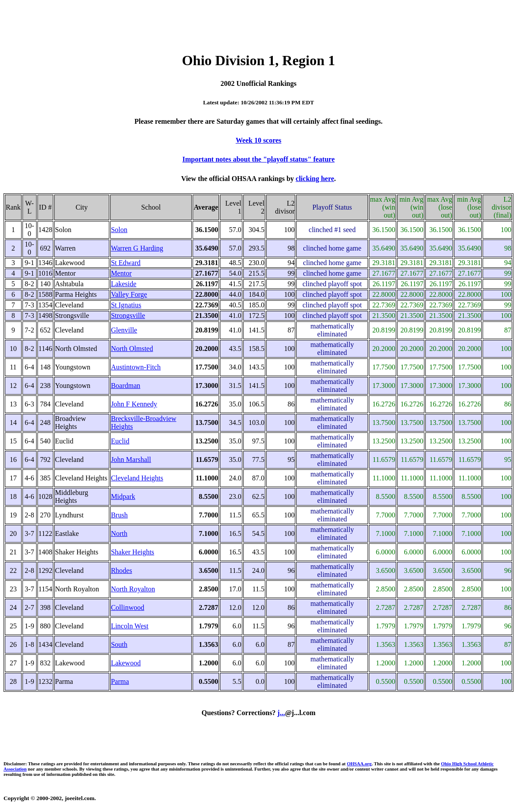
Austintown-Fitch (136, 367)
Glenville (124, 330)
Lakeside (124, 284)
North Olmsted (132, 349)
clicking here (315, 179)
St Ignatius (126, 305)
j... (281, 713)
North (119, 533)
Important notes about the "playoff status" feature (258, 159)
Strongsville (128, 316)
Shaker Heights (133, 552)
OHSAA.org (359, 764)
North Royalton (133, 589)
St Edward (126, 263)
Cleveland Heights (137, 478)
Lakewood (126, 663)
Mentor (121, 273)
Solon (119, 230)
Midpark (123, 496)
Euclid (120, 441)
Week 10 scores (259, 140)
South (119, 644)
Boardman (126, 386)
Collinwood (128, 607)
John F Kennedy (134, 404)
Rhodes (122, 570)
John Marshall (131, 460)
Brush (119, 515)
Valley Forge (129, 294)
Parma (120, 681)
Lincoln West (130, 626)
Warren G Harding (137, 248)
